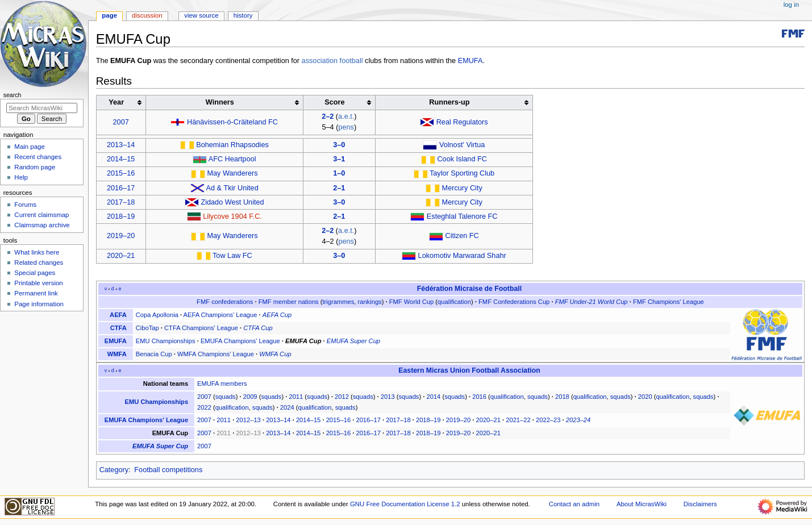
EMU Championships (166, 341)
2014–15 (121, 159)
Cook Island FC (462, 159)
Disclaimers (700, 504)
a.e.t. (346, 116)
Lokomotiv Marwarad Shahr (462, 256)
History (243, 15)
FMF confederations (225, 302)
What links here (37, 252)
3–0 (339, 145)
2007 (121, 122)
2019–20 (121, 236)
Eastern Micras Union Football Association (469, 370)
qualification (454, 302)
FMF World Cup (412, 302)
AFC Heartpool (232, 159)
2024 (287, 407)
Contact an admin (574, 504)
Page (109, 15)
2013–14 (121, 145)
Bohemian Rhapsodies (232, 145)
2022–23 (548, 420)
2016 (479, 397)
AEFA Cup (277, 315)
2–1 (339, 188)
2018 (562, 397)
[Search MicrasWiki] (42, 108)
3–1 (339, 159)
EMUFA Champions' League (240, 341)
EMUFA (470, 61)
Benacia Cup (154, 354)
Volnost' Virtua (462, 145)
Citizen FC (462, 236)
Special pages (35, 273)
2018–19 (121, 216)
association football (332, 61)
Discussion (147, 15)
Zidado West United (232, 202)
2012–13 (248, 420)
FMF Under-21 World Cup (592, 302)
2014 (433, 397)
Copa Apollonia (157, 315)
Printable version (38, 283)
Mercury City (462, 188)
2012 (342, 397)
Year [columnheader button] (116, 102)
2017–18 (121, 202)
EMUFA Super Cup (353, 341)
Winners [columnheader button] (220, 102)
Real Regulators (462, 122)
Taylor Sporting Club (462, 173)
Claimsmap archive (42, 225)
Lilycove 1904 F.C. (232, 216)
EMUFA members (222, 384)
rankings (370, 302)
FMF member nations (289, 302)
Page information (39, 304)
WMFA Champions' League (216, 354)
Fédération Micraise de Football (469, 289)
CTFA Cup (258, 328)
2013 (388, 397)
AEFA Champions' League (220, 315)
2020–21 (121, 256)
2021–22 (518, 420)
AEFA (118, 315)
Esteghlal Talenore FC (462, 216)
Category (114, 470)
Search (13, 95)
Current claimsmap (41, 215)
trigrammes (339, 302)
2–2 (328, 116)
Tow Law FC (232, 256)
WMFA (117, 354)
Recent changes (38, 157)
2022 (204, 407)
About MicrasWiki (642, 504)
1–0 (339, 173)
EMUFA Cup (303, 341)
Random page (35, 167)
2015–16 (121, 173)
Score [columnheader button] (334, 102)
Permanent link (36, 293)
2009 (250, 397)
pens (346, 127)
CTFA (118, 328)
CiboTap (147, 328)
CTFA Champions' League (201, 328)
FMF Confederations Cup (514, 302)
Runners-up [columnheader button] (449, 102)
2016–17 (121, 188)
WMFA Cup (275, 354)
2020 (645, 397)
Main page (30, 147)
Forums (25, 205)
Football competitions (168, 470)
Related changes (39, 262)
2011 (296, 397)
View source (201, 15)
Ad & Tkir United (232, 188)
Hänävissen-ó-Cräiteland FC (232, 122)
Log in (791, 5)
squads (226, 397)
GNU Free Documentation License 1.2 (405, 504)
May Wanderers (232, 173)
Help (21, 177)
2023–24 (578, 420)
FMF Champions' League (669, 302)
